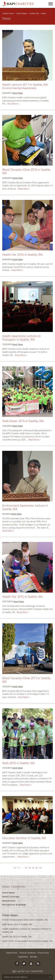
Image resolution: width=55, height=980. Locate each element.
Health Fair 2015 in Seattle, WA (22, 597)
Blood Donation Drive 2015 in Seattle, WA (26, 680)
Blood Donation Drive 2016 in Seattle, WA (26, 171)
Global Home (8, 13)
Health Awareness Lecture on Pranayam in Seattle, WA (21, 338)
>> (41, 868)
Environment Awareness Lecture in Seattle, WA (25, 507)
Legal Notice (23, 957)
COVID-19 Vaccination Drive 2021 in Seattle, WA (25, 920)
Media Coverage (11, 896)
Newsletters (9, 901)
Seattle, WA (34, 13)
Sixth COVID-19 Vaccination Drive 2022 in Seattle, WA (27, 941)
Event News (18, 93)
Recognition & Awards (14, 905)
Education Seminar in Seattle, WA (24, 838)
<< (15, 868)
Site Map (34, 957)
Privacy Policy (43, 953)
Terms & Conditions (27, 953)
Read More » (13, 104)
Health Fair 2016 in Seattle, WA (22, 255)
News (44, 13)
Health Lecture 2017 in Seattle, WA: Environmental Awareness (25, 86)
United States (22, 13)
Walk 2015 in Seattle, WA (18, 763)
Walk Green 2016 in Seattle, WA (23, 421)
